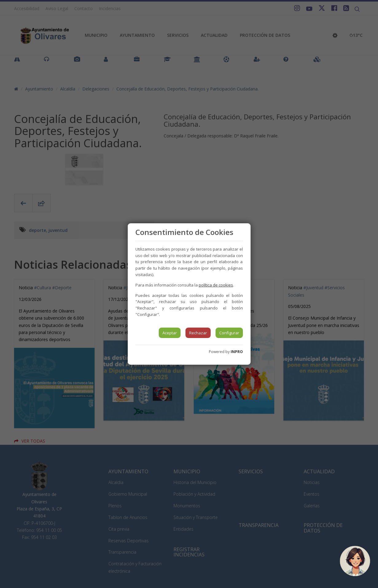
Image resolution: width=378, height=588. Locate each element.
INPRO (237, 352)
